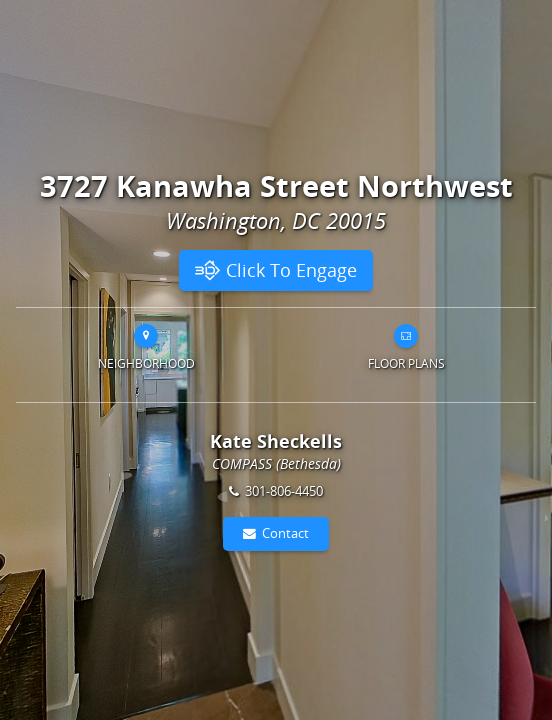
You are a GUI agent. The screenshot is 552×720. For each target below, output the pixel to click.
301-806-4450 (284, 491)
